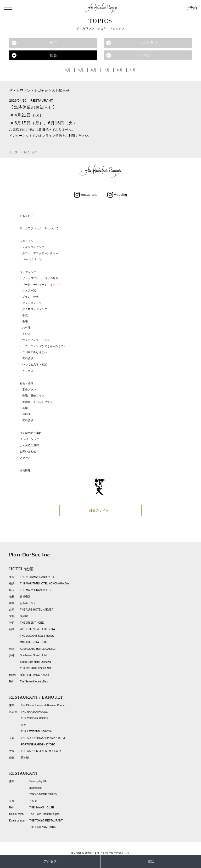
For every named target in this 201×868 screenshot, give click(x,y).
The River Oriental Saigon (44, 814)
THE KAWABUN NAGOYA (36, 731)
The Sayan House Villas (34, 682)
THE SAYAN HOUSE (42, 807)
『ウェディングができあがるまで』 (44, 346)
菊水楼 (25, 758)
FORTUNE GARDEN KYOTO (38, 745)
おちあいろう (28, 603)
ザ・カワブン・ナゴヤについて (39, 228)
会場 (25, 321)
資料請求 (28, 358)
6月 (94, 70)
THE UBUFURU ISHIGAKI (35, 668)
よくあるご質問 (29, 445)
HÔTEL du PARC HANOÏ (34, 675)
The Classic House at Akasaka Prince (43, 705)
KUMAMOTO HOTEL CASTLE (38, 649)
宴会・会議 (27, 383)
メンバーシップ (29, 439)
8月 (120, 70)
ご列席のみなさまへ (35, 352)
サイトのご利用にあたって (113, 853)
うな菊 (33, 801)
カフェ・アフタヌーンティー (40, 253)
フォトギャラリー (33, 303)
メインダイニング (33, 247)
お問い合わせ (28, 452)
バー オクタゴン (32, 259)
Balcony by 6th (38, 781)
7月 (107, 70)
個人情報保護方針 (82, 853)
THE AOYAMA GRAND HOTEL (38, 577)
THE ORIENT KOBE (32, 623)
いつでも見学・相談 (35, 364)
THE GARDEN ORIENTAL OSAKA (41, 751)
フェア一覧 (29, 291)
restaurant (85, 195)
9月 (133, 70)
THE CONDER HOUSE (35, 718)
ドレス (26, 334)
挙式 (25, 315)
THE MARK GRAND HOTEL (37, 590)
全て (53, 43)
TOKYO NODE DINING (43, 794)
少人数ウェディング (35, 309)
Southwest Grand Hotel (33, 655)
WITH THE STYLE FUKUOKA (37, 629)
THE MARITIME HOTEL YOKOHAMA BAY (45, 584)
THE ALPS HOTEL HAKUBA (37, 610)
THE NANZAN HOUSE (34, 712)
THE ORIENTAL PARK (43, 827)
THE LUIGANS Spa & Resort (37, 636)
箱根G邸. (25, 597)
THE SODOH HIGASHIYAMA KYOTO (43, 738)
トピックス (27, 215)
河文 (24, 725)
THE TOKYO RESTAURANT (46, 821)
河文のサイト (99, 510)
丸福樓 (24, 616)
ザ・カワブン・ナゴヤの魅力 (40, 278)
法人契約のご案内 (31, 433)
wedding (117, 195)
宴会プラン (29, 390)
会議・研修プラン (33, 396)
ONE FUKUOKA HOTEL (34, 642)
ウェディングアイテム (36, 340)
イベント (148, 55)
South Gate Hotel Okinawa (35, 662)
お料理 (26, 328)
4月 (68, 70)
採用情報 (25, 470)
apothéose (35, 788)
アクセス (28, 371)
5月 (81, 70)
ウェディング (28, 272)
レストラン (148, 43)
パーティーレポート (42, 284)
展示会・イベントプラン (38, 402)
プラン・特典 (31, 297)
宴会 (53, 55)
